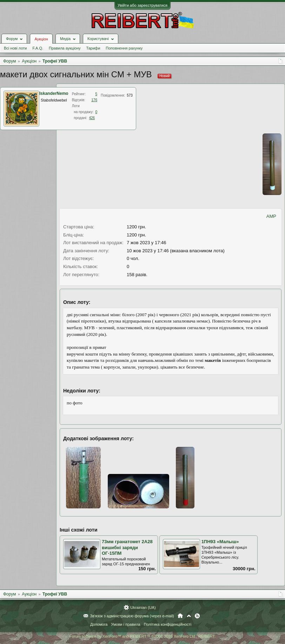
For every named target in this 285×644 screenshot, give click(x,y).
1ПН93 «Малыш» (220, 542)
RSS (197, 616)
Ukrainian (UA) (143, 607)
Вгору (189, 616)
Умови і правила (125, 624)
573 (130, 95)
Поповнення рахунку (124, 48)
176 (94, 100)
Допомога (99, 624)
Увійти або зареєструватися (142, 5)
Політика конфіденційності (168, 624)
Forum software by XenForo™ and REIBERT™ (142, 636)
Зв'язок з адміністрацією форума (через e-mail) (132, 616)
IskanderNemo (54, 93)
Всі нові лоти (15, 48)
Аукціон (41, 39)
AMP (271, 216)
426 (92, 118)
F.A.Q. (38, 48)
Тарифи (93, 48)
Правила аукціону (65, 48)
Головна (180, 616)
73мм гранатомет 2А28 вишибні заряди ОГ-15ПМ (127, 547)
